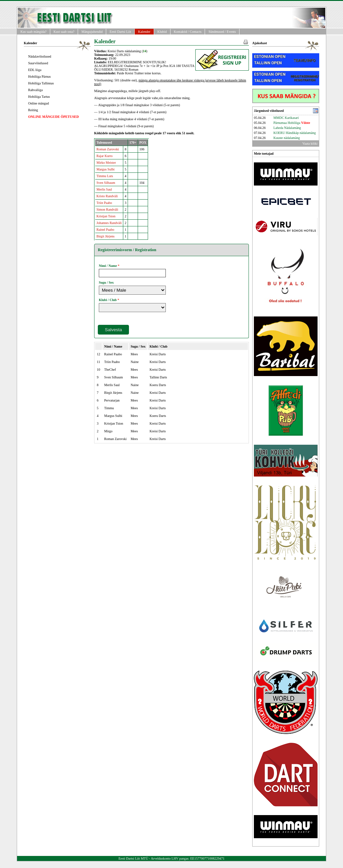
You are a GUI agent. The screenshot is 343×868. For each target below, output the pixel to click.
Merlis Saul (104, 189)
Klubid (162, 32)
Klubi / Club (108, 300)
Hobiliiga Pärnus (40, 77)
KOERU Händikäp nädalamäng (295, 133)
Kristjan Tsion (106, 216)
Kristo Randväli (107, 196)
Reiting (33, 110)
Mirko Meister (106, 163)
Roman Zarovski (108, 149)
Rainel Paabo (105, 230)
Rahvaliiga (35, 90)
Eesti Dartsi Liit (120, 32)
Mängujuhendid (92, 32)
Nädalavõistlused (40, 56)
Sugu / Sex (106, 282)
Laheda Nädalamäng (287, 128)
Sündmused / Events (222, 32)
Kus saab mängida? (33, 32)
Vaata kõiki (310, 143)
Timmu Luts (105, 176)
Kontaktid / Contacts (188, 32)
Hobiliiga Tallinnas (41, 83)
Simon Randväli (107, 209)
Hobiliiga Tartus (39, 97)
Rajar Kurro (105, 156)
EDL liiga (35, 70)
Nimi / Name (108, 266)
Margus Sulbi (106, 169)
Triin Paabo (104, 203)
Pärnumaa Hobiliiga (292, 123)
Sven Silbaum (106, 183)
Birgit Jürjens (106, 236)
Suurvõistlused (38, 63)
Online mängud (39, 103)
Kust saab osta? (64, 32)
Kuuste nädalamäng (287, 138)
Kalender (144, 32)
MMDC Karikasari (286, 118)
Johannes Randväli (109, 223)
